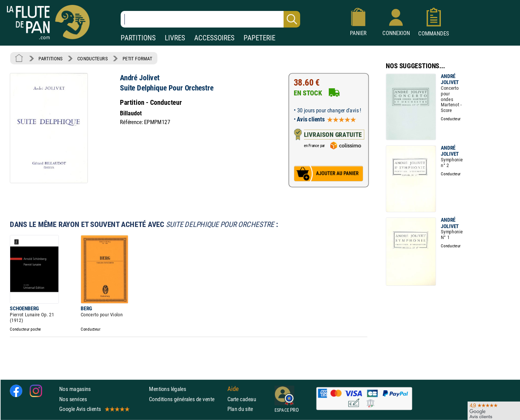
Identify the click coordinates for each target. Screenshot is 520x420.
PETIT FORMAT (137, 58)
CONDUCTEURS (92, 58)
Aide (233, 389)
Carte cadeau (242, 399)
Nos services (73, 399)
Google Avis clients (94, 409)
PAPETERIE (259, 38)
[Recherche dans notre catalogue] (210, 19)
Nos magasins (75, 389)
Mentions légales (167, 389)
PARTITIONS (138, 38)
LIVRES (175, 38)
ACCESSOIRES (214, 38)
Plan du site (240, 409)
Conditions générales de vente (186, 399)
